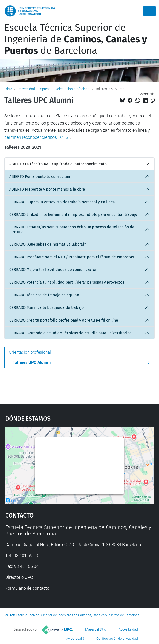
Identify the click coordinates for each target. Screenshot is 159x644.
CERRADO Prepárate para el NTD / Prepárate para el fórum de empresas (72, 257)
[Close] (149, 11)
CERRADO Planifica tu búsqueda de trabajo (46, 308)
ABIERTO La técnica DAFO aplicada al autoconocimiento (58, 164)
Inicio (8, 89)
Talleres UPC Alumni (32, 362)
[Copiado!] (153, 101)
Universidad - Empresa (34, 89)
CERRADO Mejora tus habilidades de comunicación (53, 270)
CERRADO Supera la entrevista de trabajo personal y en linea (62, 202)
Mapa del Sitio (96, 629)
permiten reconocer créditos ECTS (36, 137)
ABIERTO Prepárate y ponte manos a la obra (47, 189)
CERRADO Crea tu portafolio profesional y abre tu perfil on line (64, 320)
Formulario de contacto (27, 588)
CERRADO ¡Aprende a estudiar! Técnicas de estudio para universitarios (70, 333)
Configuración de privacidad (117, 639)
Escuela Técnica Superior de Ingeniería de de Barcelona (76, 39)
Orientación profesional (73, 89)
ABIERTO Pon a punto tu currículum (40, 177)
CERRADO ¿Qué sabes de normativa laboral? (48, 244)
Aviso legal (74, 639)
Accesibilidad (128, 629)
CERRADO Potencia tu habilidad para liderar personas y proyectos (67, 282)
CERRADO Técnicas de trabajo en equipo (44, 295)
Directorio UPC (19, 577)
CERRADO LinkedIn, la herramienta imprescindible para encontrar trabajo (73, 215)
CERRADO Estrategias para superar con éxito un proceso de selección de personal (72, 229)
